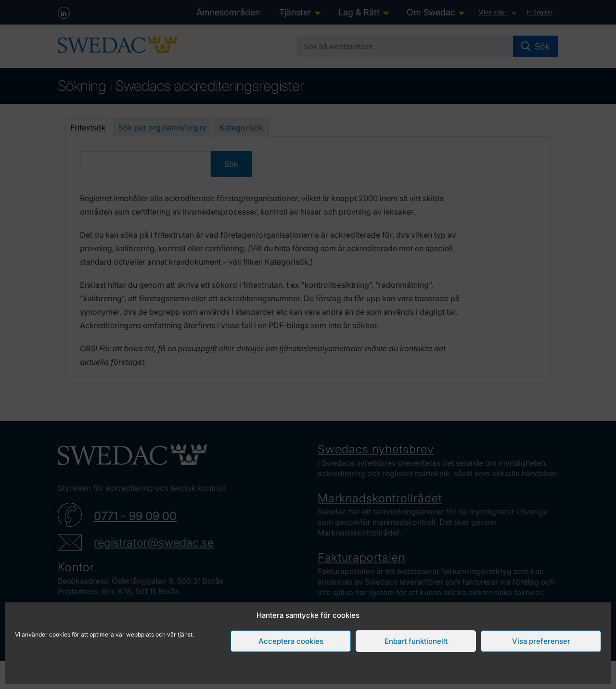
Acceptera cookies (291, 641)
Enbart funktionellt (416, 641)
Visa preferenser (541, 641)
